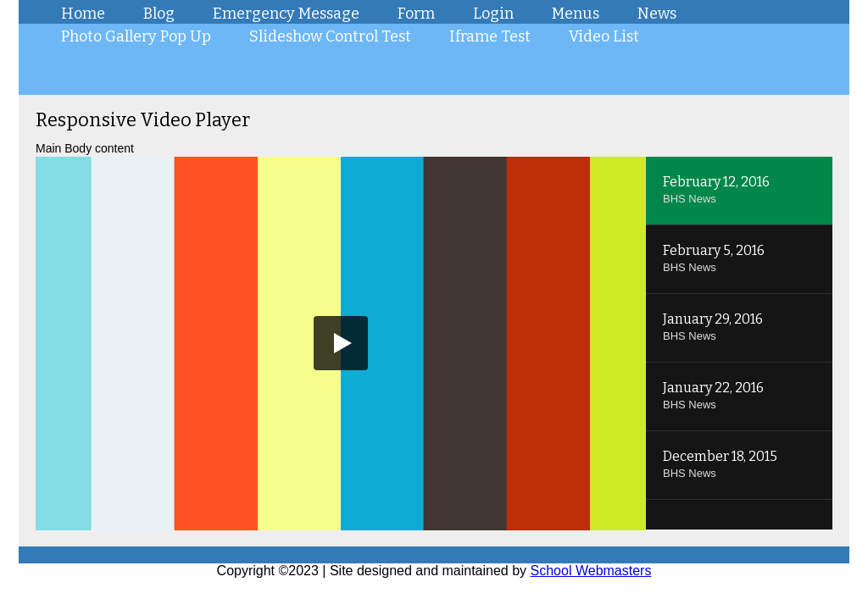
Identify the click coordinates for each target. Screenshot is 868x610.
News (657, 14)
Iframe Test (490, 36)
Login (493, 14)
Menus (576, 14)
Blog (159, 14)
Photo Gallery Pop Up (136, 36)
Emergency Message (286, 14)
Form (416, 14)
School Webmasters (591, 571)
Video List (604, 36)
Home (83, 14)
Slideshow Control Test (330, 36)
